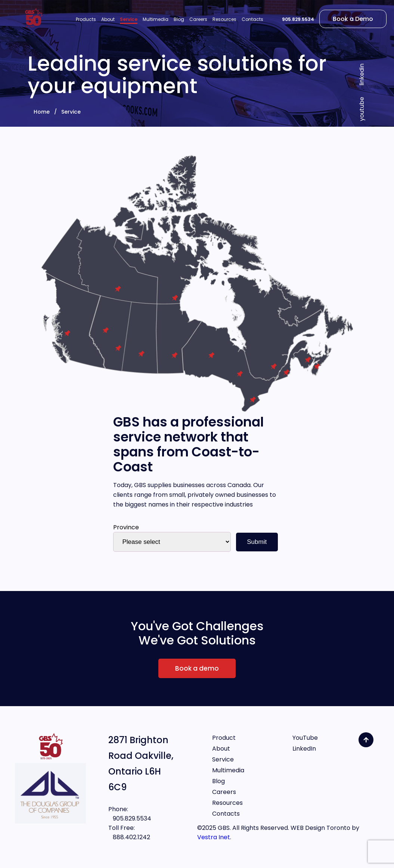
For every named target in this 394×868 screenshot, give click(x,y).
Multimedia (228, 770)
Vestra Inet (214, 837)
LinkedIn (304, 749)
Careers (224, 792)
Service (71, 112)
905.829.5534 (298, 19)
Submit (257, 542)
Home (42, 112)
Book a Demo (353, 19)
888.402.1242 (129, 837)
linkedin (362, 75)
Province (126, 527)
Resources (227, 803)
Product (224, 738)
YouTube (305, 738)
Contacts (226, 814)
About (221, 749)
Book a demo (197, 668)
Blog (218, 781)
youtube (362, 109)
